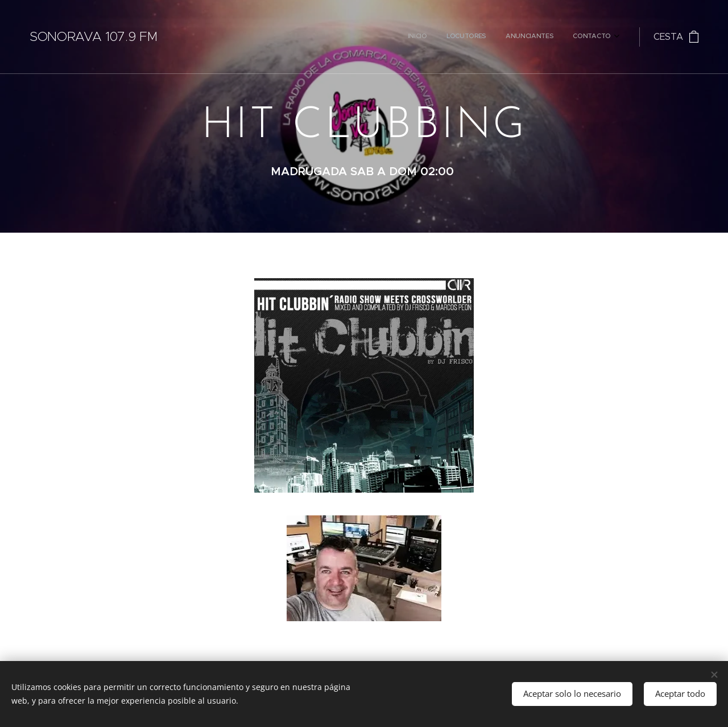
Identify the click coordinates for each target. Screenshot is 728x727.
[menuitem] (553, 37)
